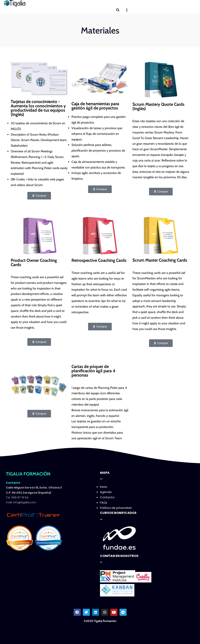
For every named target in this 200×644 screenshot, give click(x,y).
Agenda (106, 492)
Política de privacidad (116, 508)
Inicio (104, 487)
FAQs (104, 502)
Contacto (107, 497)
